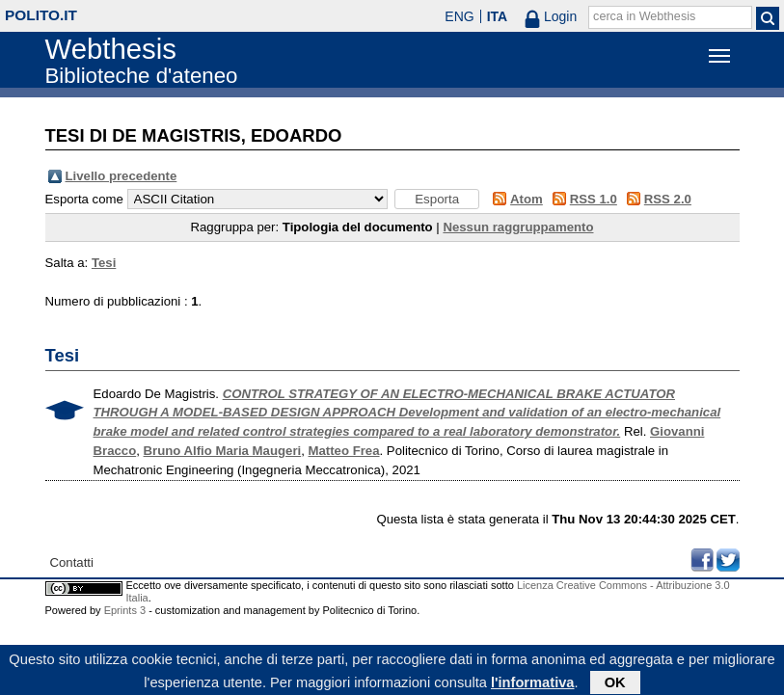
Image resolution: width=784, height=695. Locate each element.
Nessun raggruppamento (518, 227)
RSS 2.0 (668, 199)
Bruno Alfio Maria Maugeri (223, 451)
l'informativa (533, 684)
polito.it (41, 15)
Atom (527, 199)
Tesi (104, 263)
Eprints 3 (125, 610)
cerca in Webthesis (644, 16)
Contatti (72, 562)
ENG (459, 16)
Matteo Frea (344, 451)
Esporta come (84, 199)
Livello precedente (122, 176)
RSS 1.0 (594, 199)
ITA (498, 16)
